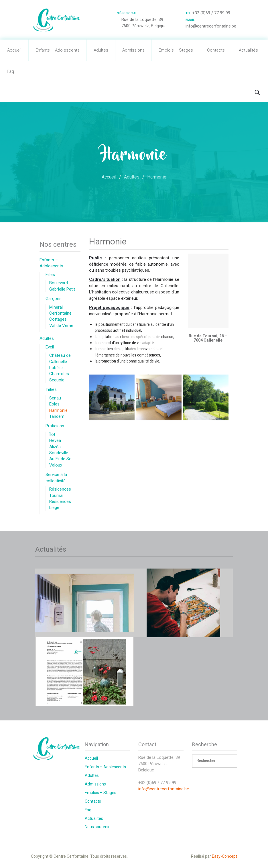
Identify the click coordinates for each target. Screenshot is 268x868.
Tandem (57, 416)
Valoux (56, 465)
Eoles (54, 404)
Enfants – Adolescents (58, 50)
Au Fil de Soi (61, 459)
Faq (10, 71)
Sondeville (59, 453)
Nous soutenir (97, 827)
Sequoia (57, 380)
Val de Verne (61, 326)
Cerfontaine (60, 313)
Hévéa (55, 440)
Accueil (14, 50)
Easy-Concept (224, 856)
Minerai (56, 307)
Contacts (216, 50)
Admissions (133, 50)
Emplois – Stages (176, 50)
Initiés (51, 389)
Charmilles (59, 374)
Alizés (55, 447)
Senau (55, 398)
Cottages (58, 319)
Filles (50, 275)
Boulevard (59, 283)
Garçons (54, 299)
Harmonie (58, 410)
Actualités (248, 50)
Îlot (52, 434)
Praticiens (55, 426)
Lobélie (56, 368)
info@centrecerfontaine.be (164, 789)
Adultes (101, 50)
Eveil (50, 347)
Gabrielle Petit (62, 289)
